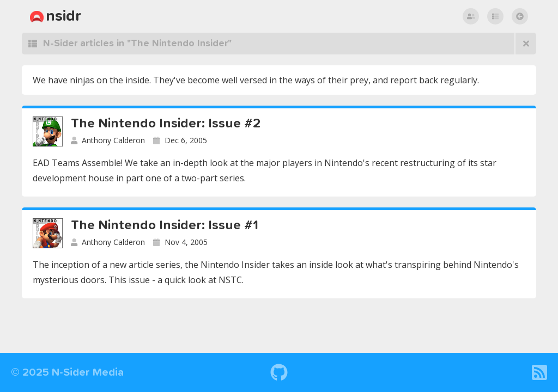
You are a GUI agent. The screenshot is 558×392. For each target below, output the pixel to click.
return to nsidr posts (522, 16)
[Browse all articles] (525, 44)
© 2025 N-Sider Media (67, 372)
